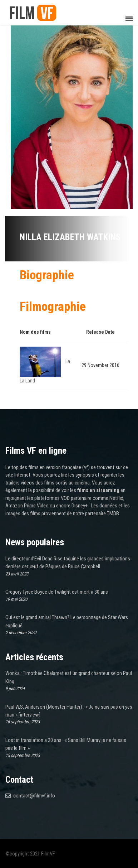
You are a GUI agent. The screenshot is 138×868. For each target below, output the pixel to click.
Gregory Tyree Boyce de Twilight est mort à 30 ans (57, 592)
